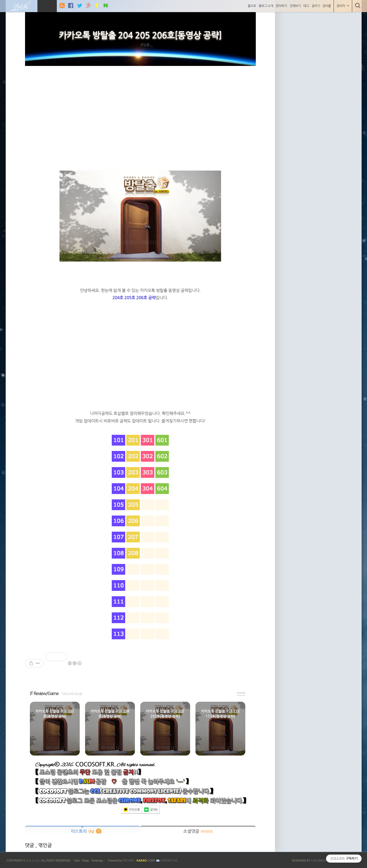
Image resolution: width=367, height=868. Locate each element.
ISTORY (129, 861)
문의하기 (281, 6)
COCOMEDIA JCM (323, 861)
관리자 (343, 6)
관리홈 (327, 6)
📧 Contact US (167, 861)
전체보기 (295, 6)
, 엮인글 (43, 845)
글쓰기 (316, 6)
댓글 (30, 845)
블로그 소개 (266, 6)
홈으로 (252, 6)
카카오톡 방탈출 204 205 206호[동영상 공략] (140, 36)
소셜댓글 (198, 831)
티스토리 (83, 831)
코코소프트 (33, 861)
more (241, 693)
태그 (306, 6)
